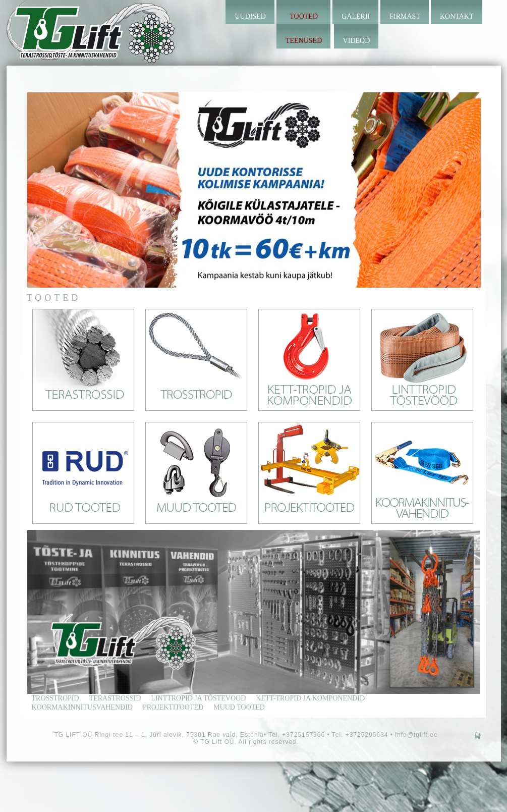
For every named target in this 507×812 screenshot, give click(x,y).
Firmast (405, 16)
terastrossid (115, 698)
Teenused (304, 41)
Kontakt (457, 16)
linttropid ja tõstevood (198, 698)
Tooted (304, 16)
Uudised (250, 16)
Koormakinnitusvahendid (82, 707)
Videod (357, 41)
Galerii (356, 16)
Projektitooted (173, 707)
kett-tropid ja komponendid (310, 698)
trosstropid (55, 698)
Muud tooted (239, 707)
